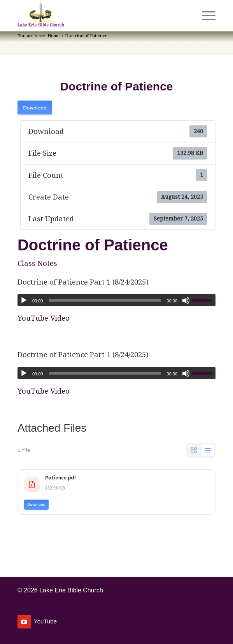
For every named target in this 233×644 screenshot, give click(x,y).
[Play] (24, 300)
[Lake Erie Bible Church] (97, 16)
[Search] (187, 16)
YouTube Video (44, 318)
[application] (116, 300)
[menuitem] (187, 16)
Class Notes (37, 263)
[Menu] (205, 16)
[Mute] (186, 300)
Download (35, 108)
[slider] (105, 300)
